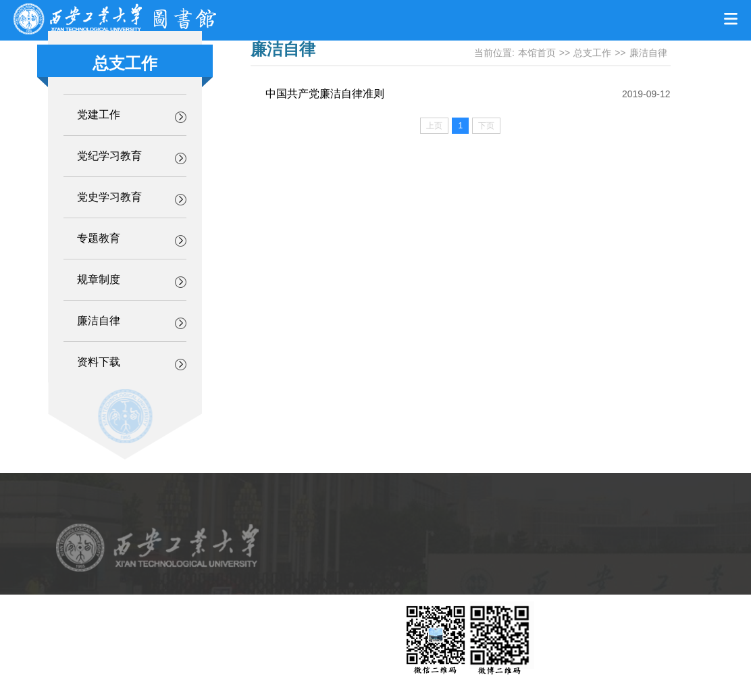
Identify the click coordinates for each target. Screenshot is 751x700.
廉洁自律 (99, 321)
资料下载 (99, 362)
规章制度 (99, 279)
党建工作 (99, 115)
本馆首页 (537, 53)
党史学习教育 (109, 197)
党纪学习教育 (109, 156)
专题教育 (99, 238)
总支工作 (592, 53)
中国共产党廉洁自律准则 (325, 94)
